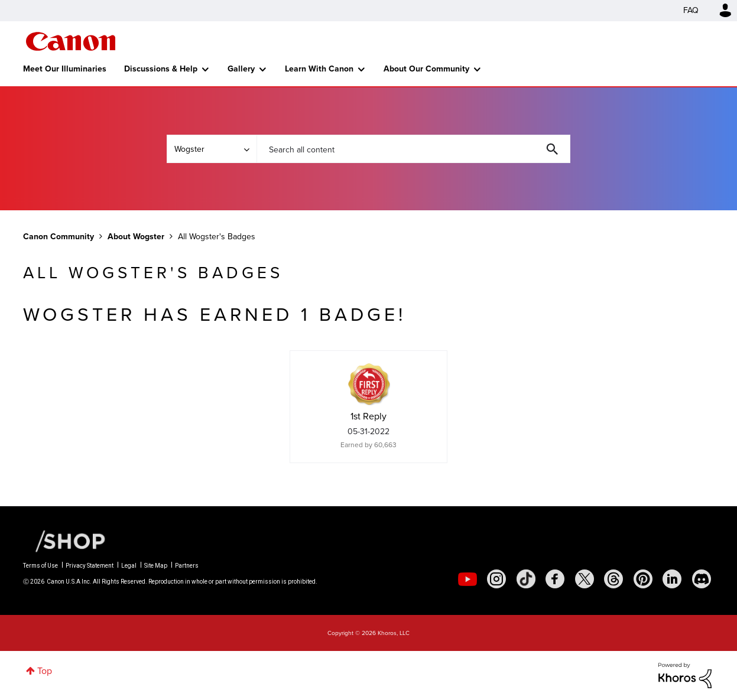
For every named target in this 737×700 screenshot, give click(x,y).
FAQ (691, 10)
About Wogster (136, 237)
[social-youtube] (467, 579)
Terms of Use (40, 566)
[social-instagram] (496, 579)
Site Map (156, 566)
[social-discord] (702, 579)
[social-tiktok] (526, 579)
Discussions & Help (161, 69)
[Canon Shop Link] (64, 541)
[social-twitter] (585, 579)
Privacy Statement (90, 566)
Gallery (241, 69)
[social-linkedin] (672, 579)
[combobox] (413, 149)
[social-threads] (613, 579)
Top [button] (45, 671)
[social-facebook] (555, 579)
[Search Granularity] (212, 149)
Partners (187, 566)
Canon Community (71, 41)
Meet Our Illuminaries (65, 69)
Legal (129, 566)
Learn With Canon (319, 69)
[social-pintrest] (643, 579)
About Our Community (426, 69)
